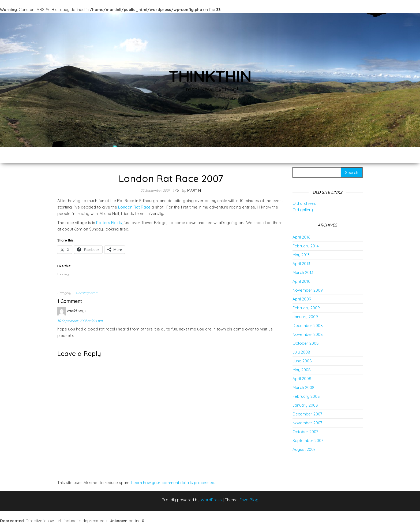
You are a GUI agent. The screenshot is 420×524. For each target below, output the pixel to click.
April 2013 (301, 264)
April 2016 (301, 237)
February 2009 (306, 308)
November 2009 (308, 290)
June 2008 (302, 361)
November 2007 (307, 423)
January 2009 (305, 317)
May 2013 (301, 255)
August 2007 (304, 449)
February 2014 (306, 246)
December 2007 (307, 414)
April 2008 (302, 379)
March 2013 (303, 272)
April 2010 (301, 281)
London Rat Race (134, 207)
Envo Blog (249, 500)
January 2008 (305, 405)
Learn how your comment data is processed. (173, 483)
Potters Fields (109, 223)
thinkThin (210, 76)
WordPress (211, 500)
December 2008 (308, 326)
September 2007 (308, 441)
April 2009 (302, 299)
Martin (194, 190)
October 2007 (305, 432)
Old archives (304, 203)
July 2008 (301, 352)
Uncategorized (87, 293)
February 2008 (306, 396)
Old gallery (303, 210)
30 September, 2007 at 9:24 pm (80, 321)
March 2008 (303, 387)
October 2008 (306, 343)
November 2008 (308, 334)
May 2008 (302, 370)
